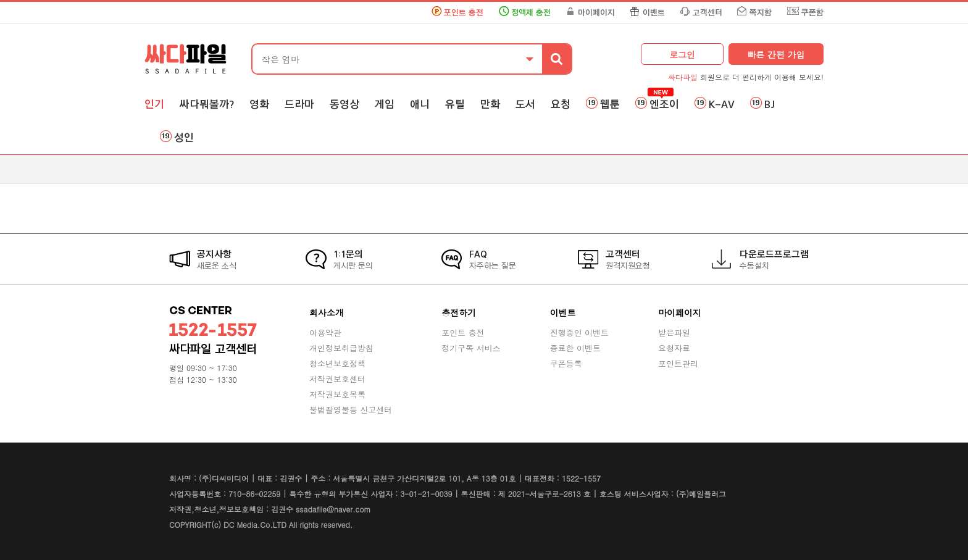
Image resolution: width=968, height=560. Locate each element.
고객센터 (707, 13)
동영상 (344, 104)
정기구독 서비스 (471, 348)
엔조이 (664, 104)
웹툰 (610, 104)
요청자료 (674, 348)
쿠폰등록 (566, 363)
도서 (525, 104)
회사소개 (327, 312)
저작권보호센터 (337, 379)
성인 (184, 138)
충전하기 (459, 312)
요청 (561, 104)
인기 (154, 104)
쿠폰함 (812, 13)
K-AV (722, 104)
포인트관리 (678, 363)
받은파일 (674, 332)
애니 (420, 104)
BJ (770, 104)
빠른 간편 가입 (776, 54)
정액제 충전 (531, 13)
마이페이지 (596, 13)
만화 (490, 104)
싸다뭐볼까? (207, 104)
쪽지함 (761, 13)
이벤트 (654, 13)
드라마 (299, 104)
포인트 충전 (464, 13)
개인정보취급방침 (341, 348)
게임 (385, 104)
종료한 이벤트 (575, 348)
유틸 (455, 104)
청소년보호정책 (337, 363)
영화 (259, 104)
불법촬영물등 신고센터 (351, 410)
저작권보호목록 (337, 394)
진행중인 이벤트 (579, 332)
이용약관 (325, 332)
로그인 (682, 54)
